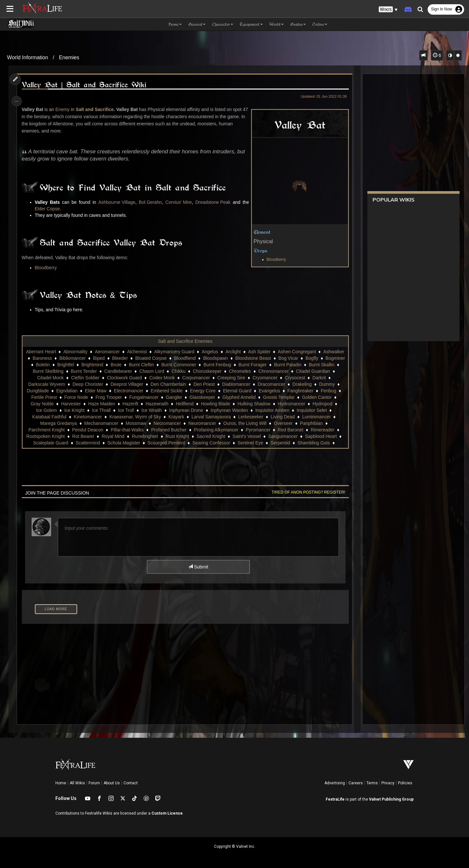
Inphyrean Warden (265, 410)
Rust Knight (212, 436)
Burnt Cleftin (171, 365)
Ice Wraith (187, 410)
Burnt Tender (121, 371)
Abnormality (86, 352)
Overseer (316, 423)
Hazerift (166, 404)
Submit (198, 567)
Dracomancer (293, 384)
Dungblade (61, 391)
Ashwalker (39, 358)
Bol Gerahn (149, 202)
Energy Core (226, 391)
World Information (28, 57)
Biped (122, 358)
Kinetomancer (124, 417)
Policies (405, 783)
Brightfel (95, 365)
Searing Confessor (250, 443)
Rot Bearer (118, 436)
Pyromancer (288, 430)
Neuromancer (235, 423)
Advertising (335, 783)
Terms (372, 783)
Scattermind (127, 443)
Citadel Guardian (43, 378)
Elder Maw (118, 391)
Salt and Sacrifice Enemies (185, 341)
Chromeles (277, 371)
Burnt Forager (282, 365)
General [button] (197, 24)
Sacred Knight (246, 436)
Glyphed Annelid (269, 397)
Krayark (213, 417)
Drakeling (324, 384)
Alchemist (147, 352)
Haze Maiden (137, 404)
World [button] (277, 24)
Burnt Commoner (208, 365)
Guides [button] (298, 24)
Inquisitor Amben (308, 410)
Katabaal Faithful (86, 417)
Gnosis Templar (308, 397)
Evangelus (292, 391)
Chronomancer (311, 371)
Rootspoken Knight (80, 436)
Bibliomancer (96, 358)
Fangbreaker (323, 391)
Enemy (64, 109)
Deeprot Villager (149, 384)
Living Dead (319, 417)
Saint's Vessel (282, 436)
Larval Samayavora (248, 417)
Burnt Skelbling (85, 371)
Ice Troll (162, 410)
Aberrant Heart (51, 352)
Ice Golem (82, 410)
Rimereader (42, 436)
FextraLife (335, 799)
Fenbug (46, 397)
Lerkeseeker (287, 417)
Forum (94, 783)
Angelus (220, 352)
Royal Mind (148, 436)
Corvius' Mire (177, 202)
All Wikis (77, 783)
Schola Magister (163, 443)
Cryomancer (296, 378)
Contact (131, 783)
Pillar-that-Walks (157, 430)
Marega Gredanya (91, 423)
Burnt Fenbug (247, 365)
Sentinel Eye (289, 443)
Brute (145, 365)
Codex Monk (193, 378)
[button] (388, 10)
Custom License (167, 813)
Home (61, 783)
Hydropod (55, 410)
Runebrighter (180, 436)
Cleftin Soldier (116, 378)
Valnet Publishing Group (391, 799)
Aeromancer (117, 352)
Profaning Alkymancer (247, 430)
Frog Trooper (138, 397)
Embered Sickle (189, 391)
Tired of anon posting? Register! (306, 492)
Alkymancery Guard (185, 352)
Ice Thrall (137, 410)
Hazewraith (192, 404)
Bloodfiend (208, 358)
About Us (112, 783)
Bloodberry (274, 259)
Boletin (72, 365)
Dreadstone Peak (211, 202)
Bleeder (144, 358)
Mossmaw (169, 423)
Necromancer (200, 423)
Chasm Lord (189, 371)
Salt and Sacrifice (97, 109)
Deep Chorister (109, 384)
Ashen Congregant (307, 352)
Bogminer (49, 365)
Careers (356, 783)
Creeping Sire (262, 378)
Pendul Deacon (118, 430)
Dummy (34, 391)
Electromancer (151, 391)
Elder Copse (49, 209)
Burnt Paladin (317, 365)
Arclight (243, 352)
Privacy (388, 783)
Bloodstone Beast (277, 358)
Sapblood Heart (49, 443)
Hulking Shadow (289, 404)
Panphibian (40, 430)
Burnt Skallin (50, 371)
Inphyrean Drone (222, 410)
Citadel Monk (81, 378)
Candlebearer (155, 371)
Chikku (215, 371)
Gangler (204, 397)
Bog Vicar (312, 358)
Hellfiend (220, 404)
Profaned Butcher (199, 430)
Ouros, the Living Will (277, 423)
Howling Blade (251, 404)
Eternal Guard (260, 391)
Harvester (106, 404)
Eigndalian (89, 391)
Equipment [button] (251, 24)
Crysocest (326, 378)
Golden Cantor (44, 404)
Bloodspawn (239, 358)
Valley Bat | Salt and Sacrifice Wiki (86, 85)
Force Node (106, 397)
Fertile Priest (74, 397)
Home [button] (175, 24)
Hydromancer (327, 404)
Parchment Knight (77, 430)
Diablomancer (258, 384)
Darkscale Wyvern (68, 384)
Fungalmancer (174, 397)
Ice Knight (110, 410)
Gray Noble (78, 404)
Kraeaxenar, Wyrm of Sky (172, 417)
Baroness (66, 358)
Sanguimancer (318, 436)
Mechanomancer (134, 423)
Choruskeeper (244, 371)
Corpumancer (227, 378)
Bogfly (336, 358)
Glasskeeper (232, 397)
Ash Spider (269, 352)
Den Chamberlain (190, 384)
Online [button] (320, 24)
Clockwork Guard (155, 378)
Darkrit (36, 384)
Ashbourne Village (116, 202)
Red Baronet (321, 430)
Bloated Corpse (175, 358)
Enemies (69, 57)
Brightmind (122, 365)
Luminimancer (51, 423)
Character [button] (223, 24)
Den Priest (226, 384)
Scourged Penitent (205, 443)
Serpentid (320, 443)
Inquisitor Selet (46, 417)
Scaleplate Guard (90, 443)
